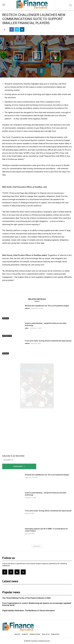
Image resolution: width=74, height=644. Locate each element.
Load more (37, 546)
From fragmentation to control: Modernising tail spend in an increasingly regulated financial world (37, 604)
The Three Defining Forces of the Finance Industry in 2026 (26, 598)
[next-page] (7, 358)
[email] (19, 460)
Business (6, 318)
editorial (27, 308)
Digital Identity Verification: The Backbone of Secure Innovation (28, 611)
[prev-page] (4, 358)
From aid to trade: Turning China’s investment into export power (48, 341)
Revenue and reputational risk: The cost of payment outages (47, 306)
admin (27, 328)
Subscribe (19, 466)
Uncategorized (7, 336)
